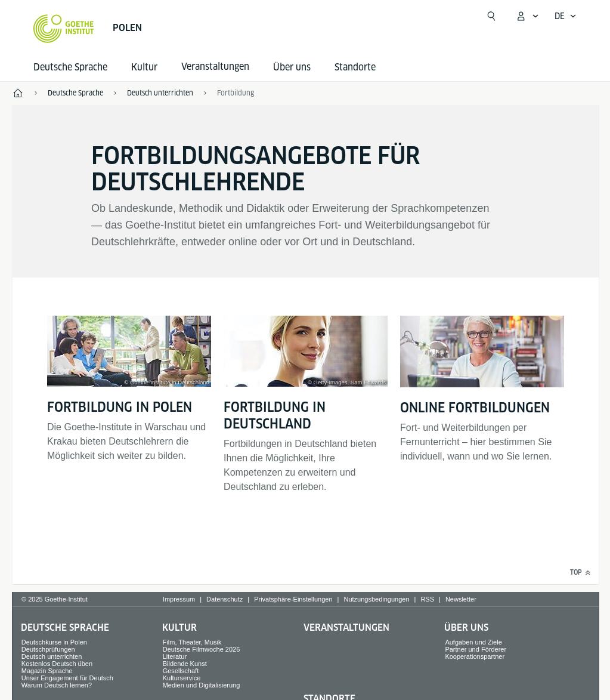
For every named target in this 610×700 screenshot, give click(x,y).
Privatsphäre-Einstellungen (293, 599)
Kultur (144, 67)
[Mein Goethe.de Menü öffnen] (527, 16)
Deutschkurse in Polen (54, 642)
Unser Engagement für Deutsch (67, 678)
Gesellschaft (181, 671)
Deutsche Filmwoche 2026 (202, 649)
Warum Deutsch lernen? (57, 685)
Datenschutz (225, 599)
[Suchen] (491, 16)
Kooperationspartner (475, 656)
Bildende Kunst (185, 664)
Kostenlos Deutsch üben (57, 664)
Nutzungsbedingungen (376, 599)
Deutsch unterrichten (52, 656)
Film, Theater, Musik (192, 642)
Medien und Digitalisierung (202, 685)
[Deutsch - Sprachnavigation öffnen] (566, 16)
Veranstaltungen (346, 627)
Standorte (355, 67)
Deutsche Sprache (70, 67)
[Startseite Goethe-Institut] (64, 29)
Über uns (292, 67)
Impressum (179, 599)
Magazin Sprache (47, 671)
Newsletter (461, 599)
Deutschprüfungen (48, 649)
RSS (427, 599)
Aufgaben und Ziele (473, 642)
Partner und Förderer (476, 649)
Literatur (175, 656)
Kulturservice (182, 678)
